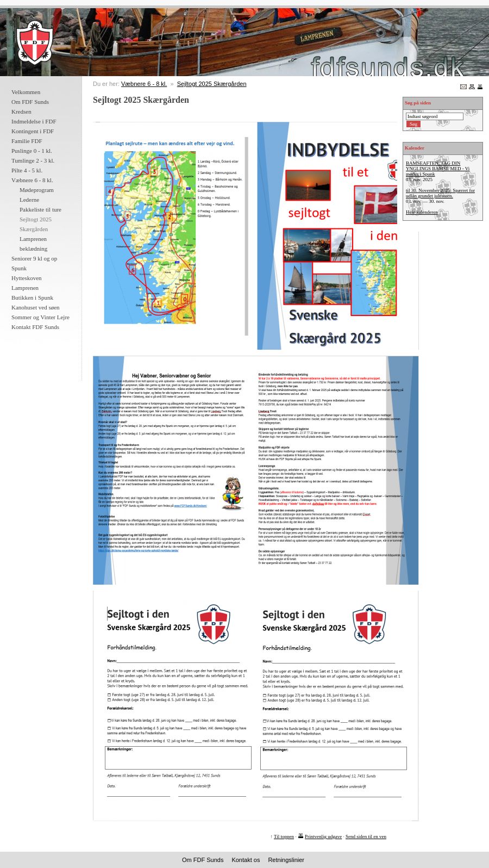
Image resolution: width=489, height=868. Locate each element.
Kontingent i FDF (33, 131)
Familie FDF (27, 141)
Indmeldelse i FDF (34, 121)
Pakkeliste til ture (40, 209)
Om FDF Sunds (30, 102)
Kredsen (21, 111)
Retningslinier (286, 860)
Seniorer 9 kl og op (34, 258)
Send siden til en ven (366, 836)
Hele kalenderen (422, 212)
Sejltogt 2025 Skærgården (212, 84)
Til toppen (284, 836)
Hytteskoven (27, 278)
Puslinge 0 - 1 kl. (32, 151)
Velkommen (26, 92)
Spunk (19, 268)
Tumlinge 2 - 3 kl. (33, 160)
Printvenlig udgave (323, 836)
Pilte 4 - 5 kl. (27, 170)
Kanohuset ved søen (36, 307)
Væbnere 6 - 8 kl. (32, 180)
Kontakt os (246, 860)
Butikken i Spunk (32, 297)
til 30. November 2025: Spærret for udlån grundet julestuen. (440, 193)
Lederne (29, 200)
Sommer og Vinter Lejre (40, 317)
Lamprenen (25, 288)
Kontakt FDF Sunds (35, 327)
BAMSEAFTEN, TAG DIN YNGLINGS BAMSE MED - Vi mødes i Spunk (438, 169)
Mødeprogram (37, 190)
